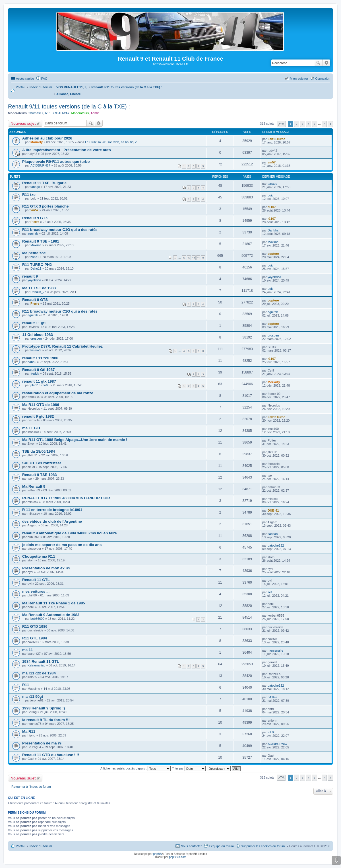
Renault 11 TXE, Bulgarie (44, 183)
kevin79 (36, 350)
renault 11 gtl (34, 323)
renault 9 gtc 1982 (38, 416)
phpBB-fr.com (178, 857)
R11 (26, 685)
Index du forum (41, 846)
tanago (35, 187)
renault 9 (30, 276)
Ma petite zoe (34, 253)
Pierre (35, 222)
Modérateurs (80, 113)
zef (270, 592)
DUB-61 (273, 510)
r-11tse (272, 697)
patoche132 (276, 545)
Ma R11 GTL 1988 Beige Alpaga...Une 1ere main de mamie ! (75, 440)
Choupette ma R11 (39, 556)
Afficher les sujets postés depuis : (136, 768)
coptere (273, 254)
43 (194, 258)
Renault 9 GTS (35, 300)
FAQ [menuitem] (44, 79)
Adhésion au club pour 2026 (47, 138)
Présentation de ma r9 (42, 743)
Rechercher (318, 63)
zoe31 (35, 257)
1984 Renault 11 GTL (41, 661)
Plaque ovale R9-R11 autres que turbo (56, 162)
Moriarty (37, 142)
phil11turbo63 (40, 385)
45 (203, 258)
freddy (35, 374)
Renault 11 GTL (36, 580)
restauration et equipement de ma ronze (58, 393)
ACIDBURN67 (40, 165)
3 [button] (303, 124)
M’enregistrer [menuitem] (299, 79)
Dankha (273, 230)
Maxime (36, 245)
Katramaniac (36, 665)
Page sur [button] (281, 124)
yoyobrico (34, 280)
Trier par (189, 768)
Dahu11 (36, 268)
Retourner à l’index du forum (31, 787)
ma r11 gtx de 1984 (39, 673)
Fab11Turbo (276, 139)
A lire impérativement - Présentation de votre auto (67, 150)
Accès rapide (25, 79)
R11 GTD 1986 (35, 626)
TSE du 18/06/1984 (39, 451)
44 (198, 258)
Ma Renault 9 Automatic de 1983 (51, 615)
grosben (36, 338)
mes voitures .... (36, 591)
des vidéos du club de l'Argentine (52, 521)
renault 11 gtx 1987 (39, 381)
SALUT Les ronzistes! (42, 463)
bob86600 (37, 619)
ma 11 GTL (32, 428)
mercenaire (275, 651)
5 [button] (315, 124)
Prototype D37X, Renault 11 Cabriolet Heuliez (62, 346)
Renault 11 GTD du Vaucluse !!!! (51, 755)
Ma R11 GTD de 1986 (41, 405)
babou (32, 362)
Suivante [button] (330, 124)
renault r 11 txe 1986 (40, 358)
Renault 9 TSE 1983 (40, 475)
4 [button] (309, 124)
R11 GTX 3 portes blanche (45, 206)
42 (189, 258)
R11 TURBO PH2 (37, 265)
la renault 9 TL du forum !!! (46, 720)
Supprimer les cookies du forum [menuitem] (263, 846)
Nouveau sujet (23, 123)
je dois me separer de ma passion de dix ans (62, 545)
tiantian (273, 534)
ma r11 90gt (33, 696)
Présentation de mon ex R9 (46, 568)
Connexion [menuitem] (323, 79)
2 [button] (297, 124)
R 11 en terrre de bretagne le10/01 (52, 510)
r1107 (272, 207)
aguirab (33, 233)
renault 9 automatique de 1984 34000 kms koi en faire (70, 533)
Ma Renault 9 (34, 486)
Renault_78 (38, 292)
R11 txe (29, 195)
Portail (20, 87)
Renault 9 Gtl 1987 (38, 370)
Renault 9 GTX (35, 218)
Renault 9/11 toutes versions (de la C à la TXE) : (69, 106)
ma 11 (27, 650)
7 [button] (324, 124)
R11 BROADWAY (57, 113)
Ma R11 (29, 731)
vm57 (272, 162)
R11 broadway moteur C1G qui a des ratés (60, 230)
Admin (95, 113)
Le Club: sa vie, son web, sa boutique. (111, 142)
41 (184, 258)
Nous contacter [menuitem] (191, 846)
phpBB (158, 854)
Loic (270, 195)
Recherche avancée (326, 63)
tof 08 (272, 732)
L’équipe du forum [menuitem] (221, 846)
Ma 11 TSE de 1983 (39, 288)
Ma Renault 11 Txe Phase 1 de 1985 (54, 603)
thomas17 (36, 113)
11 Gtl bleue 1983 (38, 335)
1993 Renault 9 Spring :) (44, 708)
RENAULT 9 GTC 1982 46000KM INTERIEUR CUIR (66, 498)
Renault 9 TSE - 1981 (41, 241)
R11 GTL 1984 (35, 638)
